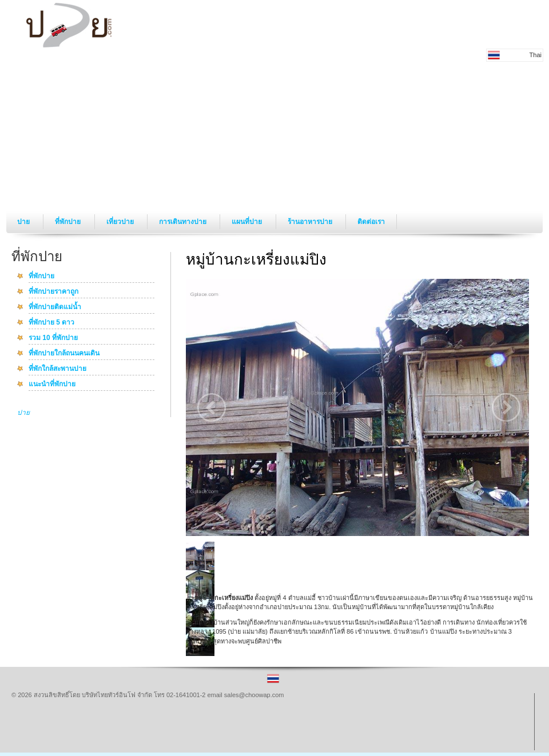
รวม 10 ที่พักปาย (53, 338)
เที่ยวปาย (121, 222)
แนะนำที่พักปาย (52, 385)
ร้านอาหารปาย (311, 222)
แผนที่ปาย (248, 222)
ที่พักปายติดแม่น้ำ (55, 307)
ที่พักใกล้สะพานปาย (57, 369)
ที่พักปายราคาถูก (53, 292)
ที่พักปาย (69, 222)
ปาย (24, 222)
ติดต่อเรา (371, 222)
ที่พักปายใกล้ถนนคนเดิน (64, 354)
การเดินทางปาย (184, 222)
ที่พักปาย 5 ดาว (51, 323)
